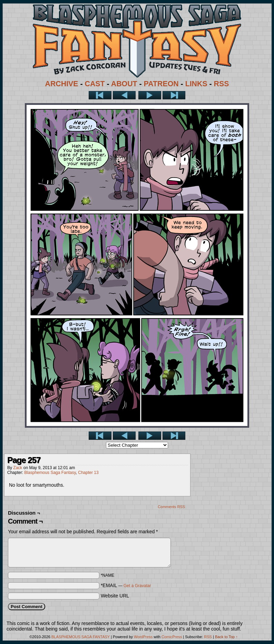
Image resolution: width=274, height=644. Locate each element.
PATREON (161, 84)
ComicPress (172, 637)
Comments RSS (171, 507)
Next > (150, 95)
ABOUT (124, 84)
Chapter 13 (88, 473)
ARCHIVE (62, 84)
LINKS (196, 84)
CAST (95, 84)
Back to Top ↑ (226, 637)
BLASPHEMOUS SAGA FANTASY (81, 637)
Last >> (174, 95)
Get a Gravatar (137, 586)
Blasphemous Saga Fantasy (50, 473)
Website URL (115, 596)
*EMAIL (126, 585)
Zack (18, 468)
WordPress (143, 637)
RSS (222, 84)
